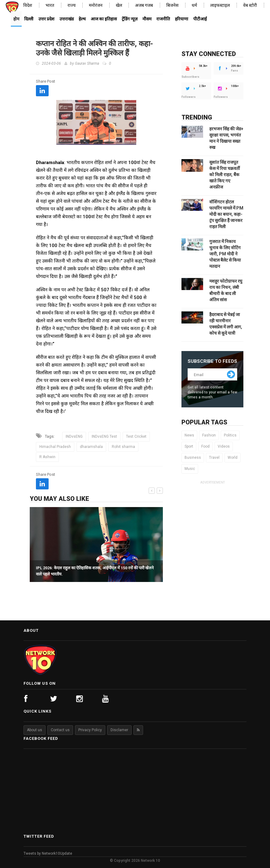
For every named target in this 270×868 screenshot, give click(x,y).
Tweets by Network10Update (48, 853)
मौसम (147, 19)
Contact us (60, 730)
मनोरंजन (96, 5)
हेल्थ (82, 19)
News (189, 435)
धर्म (194, 5)
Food (205, 446)
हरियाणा (182, 19)
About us (35, 730)
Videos (224, 446)
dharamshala (91, 447)
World (233, 458)
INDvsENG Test (104, 436)
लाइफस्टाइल (220, 5)
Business (193, 458)
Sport (189, 446)
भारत (50, 5)
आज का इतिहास (104, 19)
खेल (119, 5)
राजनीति (163, 19)
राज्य (72, 5)
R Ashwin (47, 457)
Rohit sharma (123, 447)
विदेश (28, 5)
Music (190, 469)
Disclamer (119, 730)
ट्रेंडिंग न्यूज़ (130, 19)
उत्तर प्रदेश (46, 19)
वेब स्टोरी (250, 5)
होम (16, 19)
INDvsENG (74, 436)
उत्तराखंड (67, 19)
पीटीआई (200, 19)
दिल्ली (29, 19)
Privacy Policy (90, 730)
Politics (230, 435)
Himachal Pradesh (55, 447)
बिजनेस (172, 5)
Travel (214, 458)
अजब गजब (144, 5)
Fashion (209, 435)
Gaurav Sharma (87, 63)
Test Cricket (136, 436)
